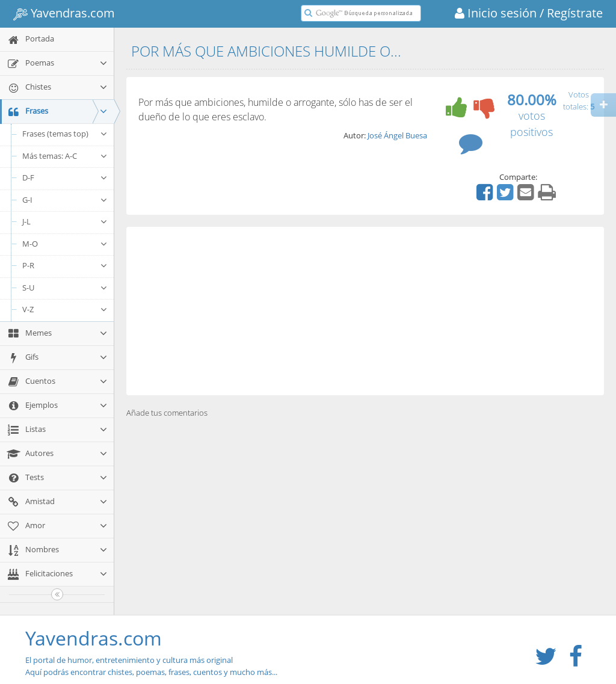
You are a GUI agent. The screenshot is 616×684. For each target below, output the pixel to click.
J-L (65, 221)
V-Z (65, 309)
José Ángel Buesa (397, 135)
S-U (65, 288)
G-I (65, 200)
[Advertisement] (365, 311)
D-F (65, 177)
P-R (65, 265)
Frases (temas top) (65, 134)
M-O (65, 244)
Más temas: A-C (65, 156)
